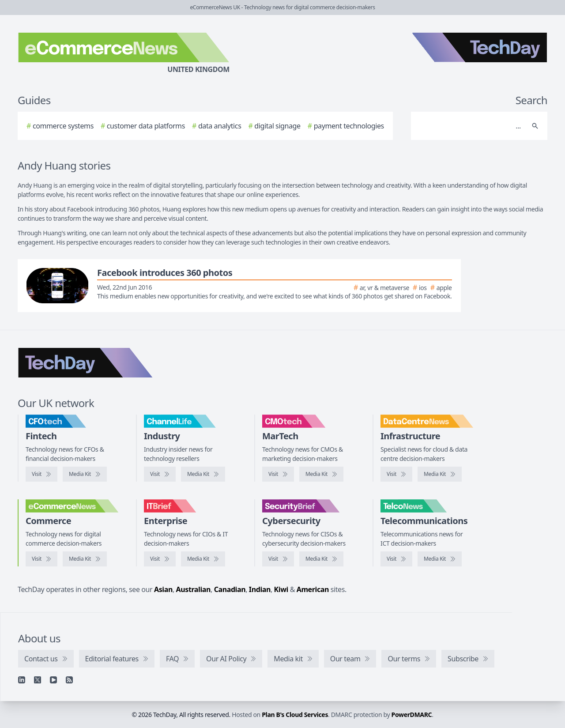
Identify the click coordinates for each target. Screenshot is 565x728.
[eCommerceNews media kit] (85, 559)
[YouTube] (53, 680)
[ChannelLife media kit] (203, 474)
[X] (38, 680)
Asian (163, 589)
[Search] (470, 126)
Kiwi (281, 589)
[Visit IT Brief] (160, 559)
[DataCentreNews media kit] (440, 474)
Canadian (230, 589)
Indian (260, 589)
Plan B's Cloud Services (295, 715)
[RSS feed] (69, 680)
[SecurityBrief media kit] (321, 559)
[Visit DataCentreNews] (396, 474)
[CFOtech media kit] (85, 474)
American (313, 589)
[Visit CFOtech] (41, 474)
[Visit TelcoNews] (396, 559)
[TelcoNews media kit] (440, 559)
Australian (193, 589)
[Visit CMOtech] (278, 474)
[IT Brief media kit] (203, 559)
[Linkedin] (22, 680)
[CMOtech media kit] (321, 474)
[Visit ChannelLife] (160, 474)
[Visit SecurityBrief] (278, 559)
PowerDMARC (412, 715)
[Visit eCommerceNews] (41, 559)
